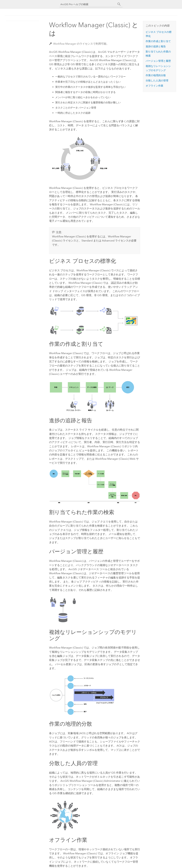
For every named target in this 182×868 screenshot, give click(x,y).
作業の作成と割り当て (158, 41)
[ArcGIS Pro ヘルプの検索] (88, 4)
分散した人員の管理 (157, 81)
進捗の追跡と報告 (156, 46)
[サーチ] (119, 4)
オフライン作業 (154, 86)
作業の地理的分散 (156, 75)
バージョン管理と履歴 (158, 61)
